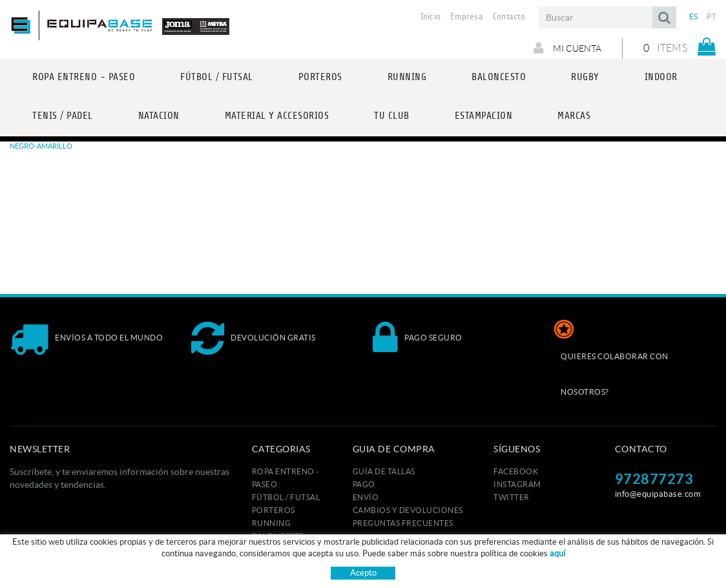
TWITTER (512, 497)
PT (711, 16)
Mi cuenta (567, 48)
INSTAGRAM (517, 484)
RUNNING (272, 523)
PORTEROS (274, 510)
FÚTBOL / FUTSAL (286, 497)
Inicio (431, 17)
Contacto (509, 17)
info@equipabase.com (658, 494)
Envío (366, 497)
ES (694, 16)
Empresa (467, 17)
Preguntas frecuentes (403, 523)
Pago (364, 484)
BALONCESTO (279, 536)
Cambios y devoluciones (408, 510)
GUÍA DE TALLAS (384, 471)
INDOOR (269, 562)
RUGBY (266, 549)
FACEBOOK (516, 471)
